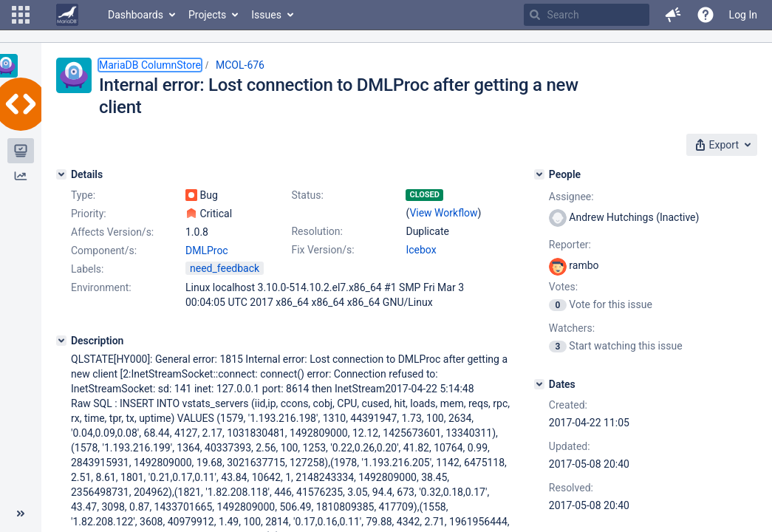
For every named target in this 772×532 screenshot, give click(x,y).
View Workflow (443, 213)
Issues (266, 15)
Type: (83, 195)
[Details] (61, 174)
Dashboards (136, 15)
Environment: (101, 287)
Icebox (421, 250)
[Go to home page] (67, 15)
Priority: (89, 214)
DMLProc (207, 250)
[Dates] (539, 384)
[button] (21, 15)
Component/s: (104, 250)
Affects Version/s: (112, 232)
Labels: (87, 269)
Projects (207, 15)
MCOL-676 (240, 65)
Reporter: (570, 245)
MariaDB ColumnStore (150, 65)
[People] (539, 174)
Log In (743, 15)
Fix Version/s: (322, 250)
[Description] (61, 341)
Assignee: (571, 197)
